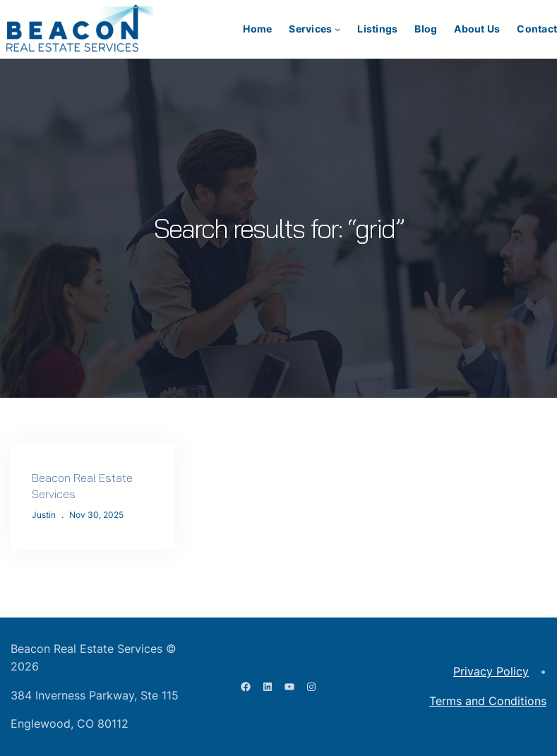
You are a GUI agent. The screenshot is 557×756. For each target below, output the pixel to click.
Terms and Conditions (488, 701)
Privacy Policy (491, 671)
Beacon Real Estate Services (82, 486)
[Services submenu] (337, 29)
